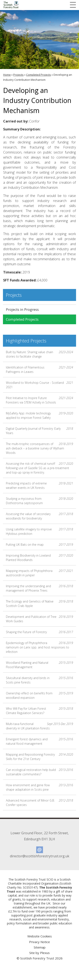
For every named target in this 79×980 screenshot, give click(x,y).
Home (7, 75)
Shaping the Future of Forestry (39, 632)
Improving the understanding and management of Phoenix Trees (39, 588)
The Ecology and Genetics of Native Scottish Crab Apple (39, 603)
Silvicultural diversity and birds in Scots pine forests (39, 680)
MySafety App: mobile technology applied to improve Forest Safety (39, 415)
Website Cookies (40, 936)
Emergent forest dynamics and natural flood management (39, 741)
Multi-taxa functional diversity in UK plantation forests (39, 726)
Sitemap (40, 947)
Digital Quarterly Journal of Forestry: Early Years (39, 431)
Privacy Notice (39, 942)
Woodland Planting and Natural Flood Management (39, 665)
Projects (18, 75)
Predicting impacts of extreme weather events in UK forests (39, 485)
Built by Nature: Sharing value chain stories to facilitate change (39, 354)
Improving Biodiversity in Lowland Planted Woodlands (39, 558)
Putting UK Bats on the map (39, 545)
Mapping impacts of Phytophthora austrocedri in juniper (39, 573)
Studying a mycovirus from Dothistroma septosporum (39, 501)
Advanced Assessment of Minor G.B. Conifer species (39, 802)
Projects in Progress (22, 309)
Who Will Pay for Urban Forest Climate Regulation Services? (39, 711)
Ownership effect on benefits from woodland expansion (39, 695)
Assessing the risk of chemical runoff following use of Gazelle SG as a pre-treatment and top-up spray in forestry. (39, 468)
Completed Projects (39, 75)
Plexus (45, 953)
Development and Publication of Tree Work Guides (39, 619)
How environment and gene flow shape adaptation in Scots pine (39, 787)
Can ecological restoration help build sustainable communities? (39, 772)
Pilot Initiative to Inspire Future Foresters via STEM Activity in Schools (39, 400)
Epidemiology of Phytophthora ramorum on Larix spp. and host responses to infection (39, 647)
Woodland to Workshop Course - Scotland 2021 (39, 385)
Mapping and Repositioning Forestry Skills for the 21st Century (39, 757)
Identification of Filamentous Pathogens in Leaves (39, 369)
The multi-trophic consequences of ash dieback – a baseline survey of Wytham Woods (39, 448)
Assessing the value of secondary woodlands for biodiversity (39, 516)
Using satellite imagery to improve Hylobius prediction (39, 531)
